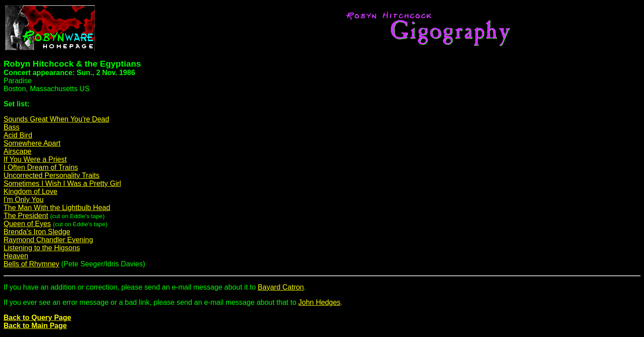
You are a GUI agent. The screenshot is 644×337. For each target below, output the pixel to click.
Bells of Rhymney (32, 264)
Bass (12, 127)
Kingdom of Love (30, 192)
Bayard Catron (281, 287)
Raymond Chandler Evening (48, 240)
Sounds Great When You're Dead (56, 119)
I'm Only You (23, 200)
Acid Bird (18, 135)
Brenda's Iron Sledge (37, 232)
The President (26, 216)
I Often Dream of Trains (41, 167)
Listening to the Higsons (42, 248)
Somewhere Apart (32, 143)
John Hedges (319, 302)
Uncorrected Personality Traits (51, 175)
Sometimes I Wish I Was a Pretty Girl (62, 183)
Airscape (17, 151)
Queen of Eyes (27, 224)
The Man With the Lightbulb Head (57, 208)
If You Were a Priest (35, 159)
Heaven (16, 256)
